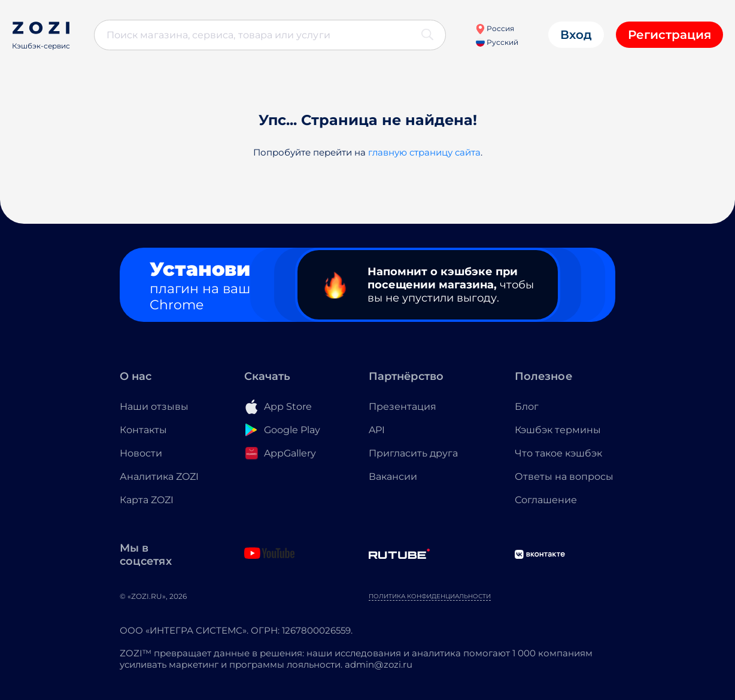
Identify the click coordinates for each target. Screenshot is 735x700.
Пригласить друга (413, 453)
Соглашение (546, 500)
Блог (527, 407)
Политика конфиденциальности (430, 596)
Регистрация (669, 35)
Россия (495, 28)
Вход (576, 35)
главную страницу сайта (424, 152)
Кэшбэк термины (558, 430)
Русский (497, 42)
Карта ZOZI (147, 500)
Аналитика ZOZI (159, 477)
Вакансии (393, 477)
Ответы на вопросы (564, 477)
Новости (141, 453)
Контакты (143, 430)
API (377, 430)
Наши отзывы (154, 407)
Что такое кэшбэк (558, 453)
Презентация (403, 407)
